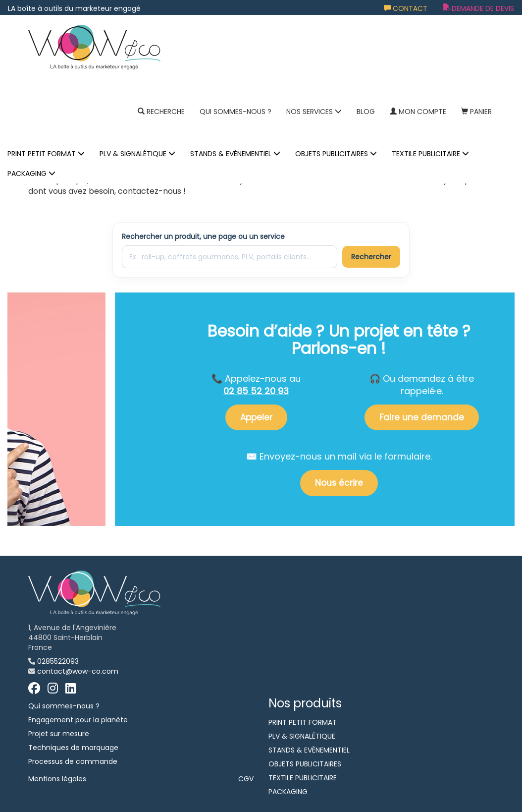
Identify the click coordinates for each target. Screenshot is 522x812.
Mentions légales (57, 779)
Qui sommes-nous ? (235, 112)
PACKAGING (31, 174)
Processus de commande (73, 761)
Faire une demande (422, 417)
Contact (406, 8)
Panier (476, 112)
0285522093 (58, 661)
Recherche (161, 112)
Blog (366, 112)
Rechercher (371, 257)
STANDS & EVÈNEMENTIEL (235, 154)
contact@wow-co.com (78, 671)
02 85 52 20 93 (256, 391)
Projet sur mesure (59, 734)
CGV (246, 779)
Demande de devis (479, 8)
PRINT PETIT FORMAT (46, 154)
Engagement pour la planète (78, 720)
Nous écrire (339, 483)
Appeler (256, 417)
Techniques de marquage (73, 748)
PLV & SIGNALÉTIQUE (137, 154)
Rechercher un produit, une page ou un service (203, 236)
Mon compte (418, 112)
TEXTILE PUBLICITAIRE (430, 154)
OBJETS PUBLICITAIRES (336, 154)
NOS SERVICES (314, 112)
